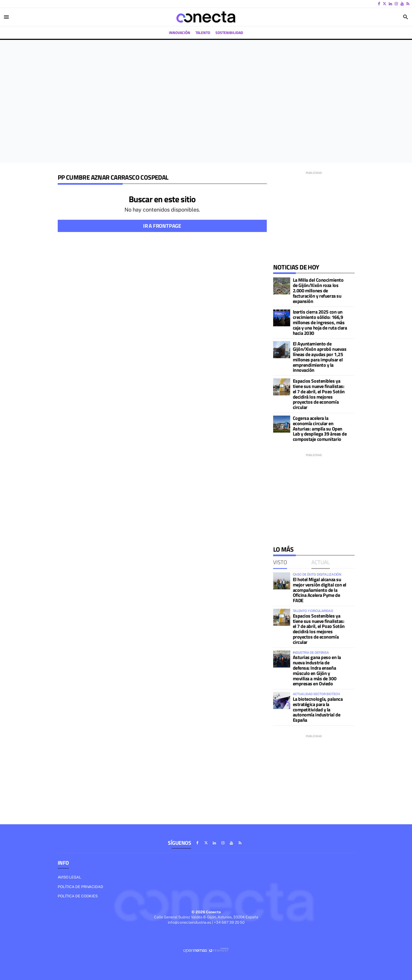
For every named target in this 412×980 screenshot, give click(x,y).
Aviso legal (69, 877)
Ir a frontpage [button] (162, 226)
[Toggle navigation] (6, 17)
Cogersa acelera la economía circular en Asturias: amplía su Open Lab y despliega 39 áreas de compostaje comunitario (320, 429)
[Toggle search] (406, 17)
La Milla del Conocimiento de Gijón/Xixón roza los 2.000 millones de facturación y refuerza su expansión (318, 290)
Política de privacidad (80, 887)
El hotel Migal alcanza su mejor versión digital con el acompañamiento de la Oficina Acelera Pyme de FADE (320, 590)
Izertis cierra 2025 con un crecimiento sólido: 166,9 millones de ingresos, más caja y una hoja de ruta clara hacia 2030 (320, 322)
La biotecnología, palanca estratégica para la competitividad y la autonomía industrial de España (318, 709)
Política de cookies (78, 896)
